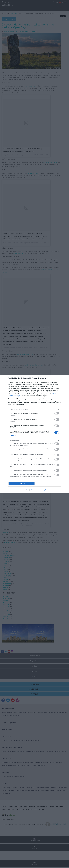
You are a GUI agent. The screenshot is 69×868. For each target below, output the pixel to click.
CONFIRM (22, 483)
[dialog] (34, 434)
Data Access (34, 490)
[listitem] (34, 409)
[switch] (57, 413)
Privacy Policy (45, 490)
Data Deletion (24, 490)
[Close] (65, 378)
